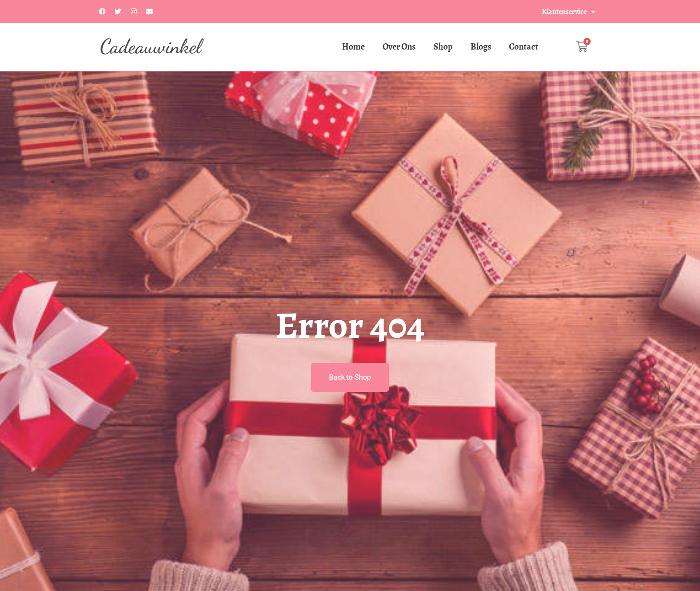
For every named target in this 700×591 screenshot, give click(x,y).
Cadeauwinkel (151, 46)
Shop (443, 47)
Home (353, 47)
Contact (524, 47)
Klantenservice (569, 12)
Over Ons (399, 47)
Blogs (481, 47)
